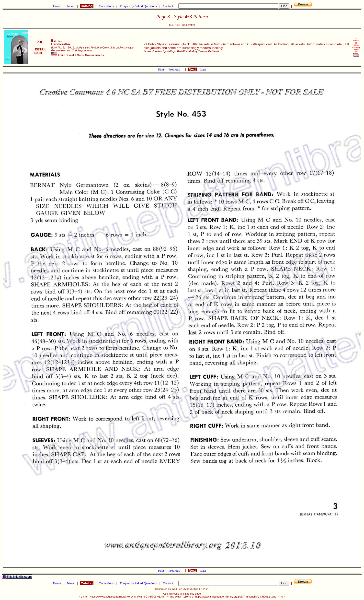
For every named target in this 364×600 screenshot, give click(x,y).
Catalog (87, 6)
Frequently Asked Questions (138, 6)
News (71, 6)
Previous (175, 69)
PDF (40, 42)
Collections (106, 6)
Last (203, 69)
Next (192, 69)
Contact (168, 6)
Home (57, 6)
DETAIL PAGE (40, 51)
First (161, 69)
